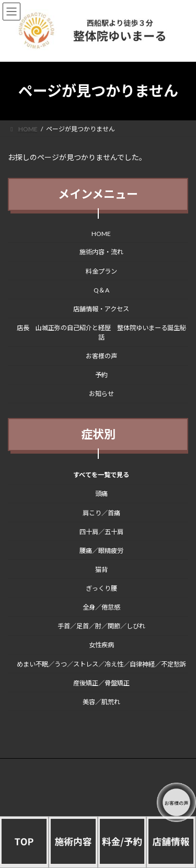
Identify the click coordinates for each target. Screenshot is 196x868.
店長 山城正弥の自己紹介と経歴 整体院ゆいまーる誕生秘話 (101, 332)
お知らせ (101, 394)
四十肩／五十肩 (101, 532)
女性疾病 (101, 645)
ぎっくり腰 (101, 588)
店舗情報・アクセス (101, 309)
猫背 (101, 570)
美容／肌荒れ (101, 702)
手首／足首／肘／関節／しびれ (101, 627)
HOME (101, 234)
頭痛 (101, 494)
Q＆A (101, 290)
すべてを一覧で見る (101, 475)
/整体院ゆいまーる (44, 784)
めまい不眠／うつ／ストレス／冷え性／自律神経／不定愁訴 (101, 664)
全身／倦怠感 (101, 607)
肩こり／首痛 (101, 513)
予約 (101, 375)
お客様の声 (101, 356)
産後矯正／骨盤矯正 (101, 683)
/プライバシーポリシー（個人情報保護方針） (82, 775)
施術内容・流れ (101, 252)
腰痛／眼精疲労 (101, 551)
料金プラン (101, 271)
